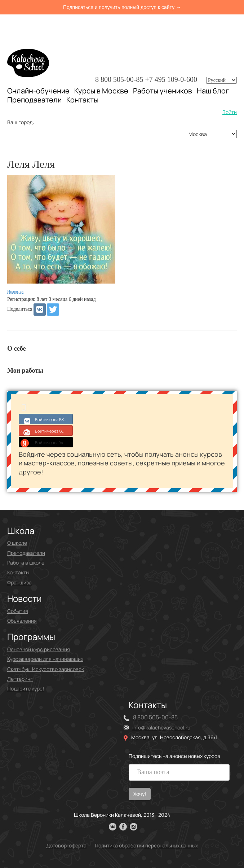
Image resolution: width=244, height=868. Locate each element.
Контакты (82, 100)
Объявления (22, 621)
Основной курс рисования (39, 649)
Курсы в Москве (101, 91)
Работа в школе (26, 563)
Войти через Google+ (46, 430)
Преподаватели (34, 100)
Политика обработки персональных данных (146, 845)
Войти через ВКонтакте (46, 419)
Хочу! (140, 794)
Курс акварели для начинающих (45, 659)
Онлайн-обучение (38, 91)
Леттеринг (20, 679)
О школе (17, 543)
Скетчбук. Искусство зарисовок (46, 669)
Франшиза (19, 582)
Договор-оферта (66, 845)
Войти (230, 112)
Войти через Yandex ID (46, 442)
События (18, 611)
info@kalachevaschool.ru (161, 727)
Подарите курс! (26, 689)
